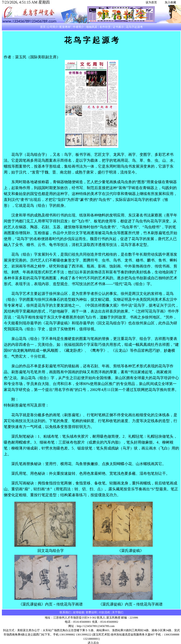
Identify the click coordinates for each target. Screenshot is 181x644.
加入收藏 (170, 2)
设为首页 (151, 2)
